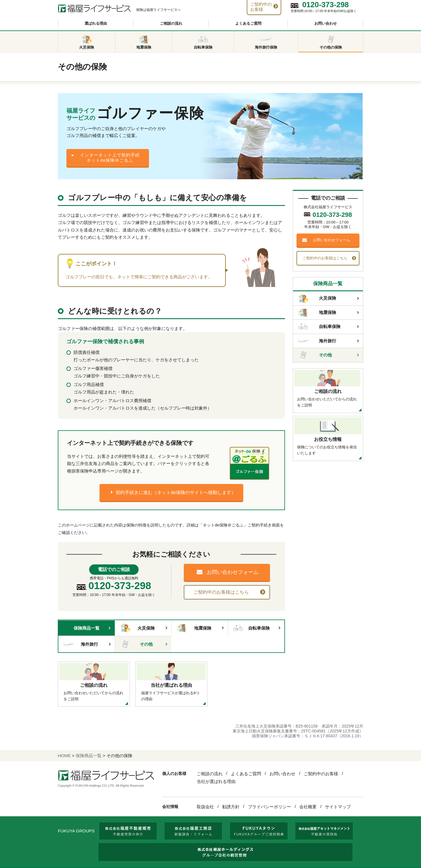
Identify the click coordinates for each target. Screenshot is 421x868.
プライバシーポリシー (269, 807)
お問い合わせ (326, 23)
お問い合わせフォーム (233, 572)
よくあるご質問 (248, 23)
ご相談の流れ (171, 23)
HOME (64, 756)
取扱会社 (205, 807)
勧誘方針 (231, 807)
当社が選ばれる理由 (216, 781)
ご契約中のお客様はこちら (221, 592)
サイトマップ (338, 807)
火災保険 (137, 628)
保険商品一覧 (87, 628)
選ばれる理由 (96, 23)
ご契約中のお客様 (321, 774)
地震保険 (194, 628)
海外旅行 (80, 644)
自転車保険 (251, 628)
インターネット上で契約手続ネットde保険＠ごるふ (110, 158)
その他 (136, 644)
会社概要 (308, 807)
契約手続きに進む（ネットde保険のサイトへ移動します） (176, 492)
